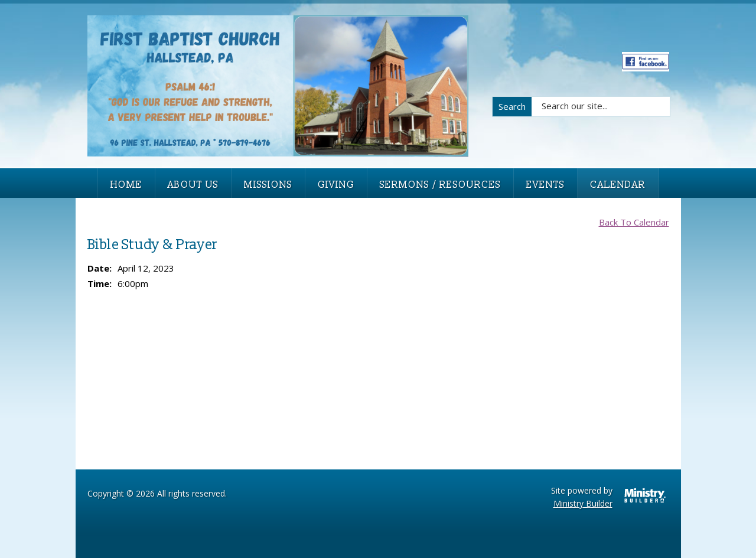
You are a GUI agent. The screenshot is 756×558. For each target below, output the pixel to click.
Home (126, 185)
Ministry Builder (583, 503)
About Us (193, 185)
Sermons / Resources (440, 185)
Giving (336, 185)
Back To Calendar (634, 222)
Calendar (618, 185)
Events (545, 185)
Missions (268, 185)
